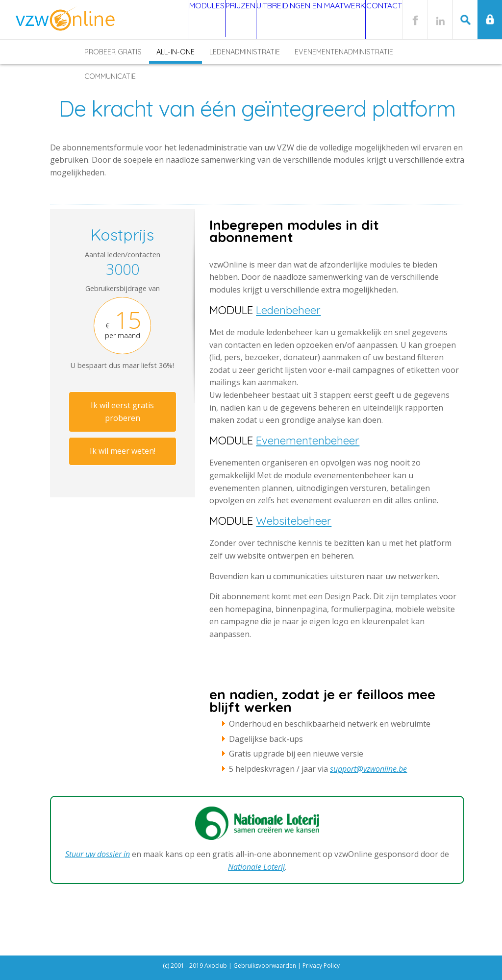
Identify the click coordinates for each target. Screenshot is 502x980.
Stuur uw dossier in (98, 854)
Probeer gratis (113, 52)
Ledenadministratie (245, 52)
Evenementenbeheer (308, 441)
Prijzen (212, 20)
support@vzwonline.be (368, 769)
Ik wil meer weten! (123, 451)
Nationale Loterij (256, 867)
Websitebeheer (294, 521)
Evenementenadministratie (344, 52)
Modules (166, 20)
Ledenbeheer (288, 310)
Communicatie (110, 76)
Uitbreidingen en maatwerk (295, 20)
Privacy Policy (321, 966)
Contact (378, 20)
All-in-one (176, 52)
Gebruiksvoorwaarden (265, 966)
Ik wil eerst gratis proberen (122, 412)
